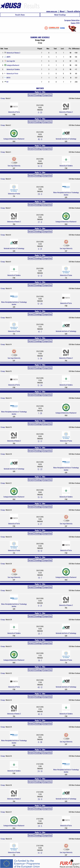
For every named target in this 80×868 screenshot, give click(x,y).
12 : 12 (40, 276)
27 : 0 (40, 222)
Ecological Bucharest (13, 65)
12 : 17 (40, 441)
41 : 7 (40, 332)
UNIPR (8, 57)
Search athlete (74, 11)
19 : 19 (40, 497)
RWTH (8, 78)
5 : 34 (40, 358)
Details (31, 95)
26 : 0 (40, 799)
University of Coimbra (13, 69)
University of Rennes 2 (13, 53)
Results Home (20, 15)
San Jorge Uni (11, 61)
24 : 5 (40, 826)
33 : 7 (40, 634)
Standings (38, 95)
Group (3, 98)
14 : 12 (40, 166)
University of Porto (12, 73)
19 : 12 (40, 551)
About (62, 11)
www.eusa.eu (52, 11)
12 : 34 (40, 385)
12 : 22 (40, 469)
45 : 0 (40, 139)
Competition (48, 95)
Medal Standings (60, 15)
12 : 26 (40, 304)
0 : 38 (40, 742)
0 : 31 (40, 249)
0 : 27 (40, 524)
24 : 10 (40, 771)
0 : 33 (40, 112)
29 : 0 (40, 194)
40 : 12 (40, 687)
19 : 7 (40, 578)
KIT (8, 82)
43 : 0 (40, 714)
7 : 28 (40, 413)
